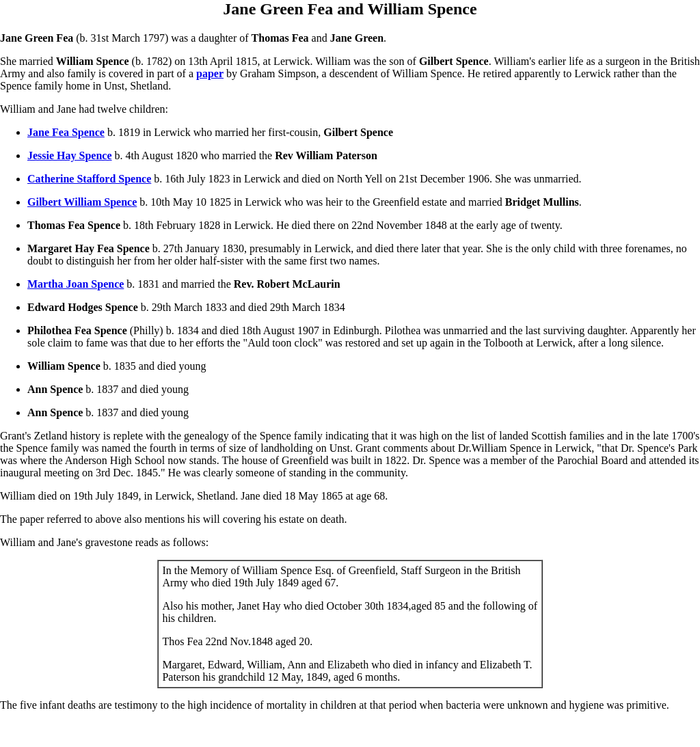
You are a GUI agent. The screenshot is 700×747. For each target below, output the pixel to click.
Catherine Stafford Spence (89, 179)
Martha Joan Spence (76, 284)
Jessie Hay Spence (70, 155)
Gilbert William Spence (82, 202)
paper (210, 73)
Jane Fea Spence (66, 132)
